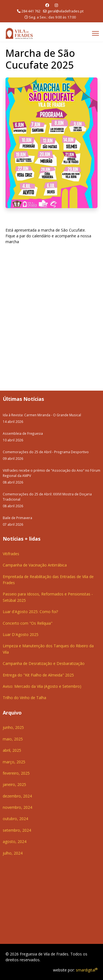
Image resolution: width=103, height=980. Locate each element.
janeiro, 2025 (14, 784)
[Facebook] (47, 5)
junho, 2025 (13, 727)
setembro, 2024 (17, 830)
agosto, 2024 (15, 841)
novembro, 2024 (17, 807)
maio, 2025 (13, 739)
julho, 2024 (13, 853)
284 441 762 (31, 11)
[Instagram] (56, 5)
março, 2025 (14, 762)
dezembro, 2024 (17, 796)
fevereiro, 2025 (16, 773)
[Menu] (95, 33)
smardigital (87, 970)
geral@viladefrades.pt (66, 11)
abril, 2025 (12, 750)
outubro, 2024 (15, 819)
